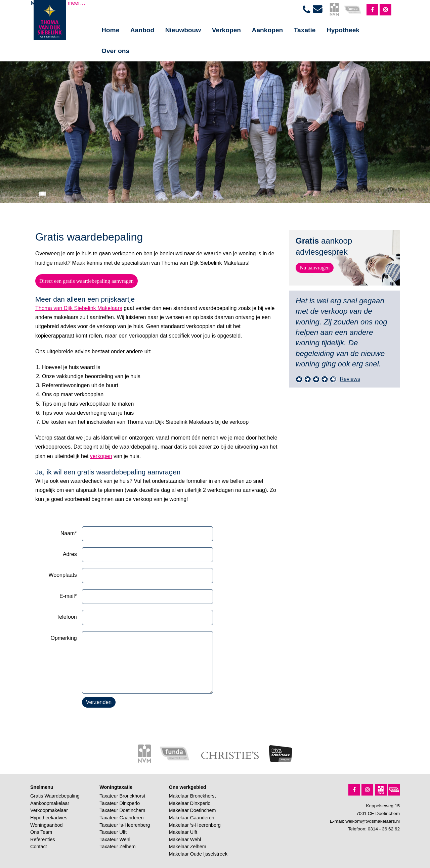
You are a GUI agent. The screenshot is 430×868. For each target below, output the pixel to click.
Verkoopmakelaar (49, 810)
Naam (69, 533)
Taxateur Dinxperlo (120, 803)
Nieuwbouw (183, 30)
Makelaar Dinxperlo (190, 803)
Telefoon (67, 617)
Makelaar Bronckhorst (192, 796)
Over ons (115, 51)
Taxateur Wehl (115, 839)
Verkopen (226, 30)
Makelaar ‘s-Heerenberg (195, 825)
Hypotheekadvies (49, 818)
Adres (70, 554)
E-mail (68, 596)
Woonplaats (62, 575)
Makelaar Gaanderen (192, 818)
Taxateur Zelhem (117, 847)
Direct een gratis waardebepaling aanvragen (87, 281)
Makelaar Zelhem (188, 847)
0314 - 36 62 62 (384, 829)
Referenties (43, 839)
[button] (42, 194)
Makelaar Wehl (185, 839)
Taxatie (305, 30)
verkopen (101, 456)
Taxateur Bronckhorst (122, 796)
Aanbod (142, 30)
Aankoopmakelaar (50, 803)
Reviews (350, 379)
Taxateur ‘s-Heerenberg (125, 825)
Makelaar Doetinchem (192, 810)
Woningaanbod (47, 825)
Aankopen (268, 30)
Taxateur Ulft (113, 832)
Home (110, 30)
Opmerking (63, 638)
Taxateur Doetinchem (122, 810)
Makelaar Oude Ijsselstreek (198, 854)
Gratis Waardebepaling (55, 796)
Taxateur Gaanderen (121, 818)
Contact (39, 847)
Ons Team (41, 832)
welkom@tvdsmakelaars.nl (373, 821)
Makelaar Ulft (183, 832)
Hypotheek (343, 30)
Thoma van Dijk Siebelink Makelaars (79, 308)
